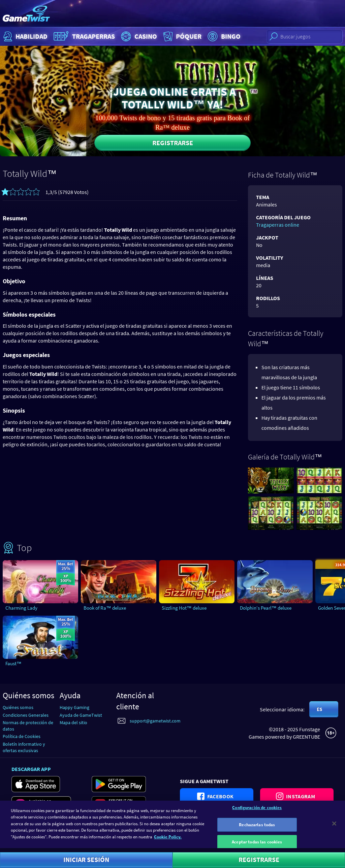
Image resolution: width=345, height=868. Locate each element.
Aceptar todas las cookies (257, 845)
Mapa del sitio (73, 722)
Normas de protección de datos (28, 726)
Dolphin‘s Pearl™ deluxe (266, 608)
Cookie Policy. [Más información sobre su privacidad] (168, 840)
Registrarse (173, 143)
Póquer (182, 36)
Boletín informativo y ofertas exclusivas (24, 747)
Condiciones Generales (26, 715)
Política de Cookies (22, 736)
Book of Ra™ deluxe (105, 608)
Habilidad (25, 36)
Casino (138, 36)
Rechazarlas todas (257, 828)
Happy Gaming (74, 707)
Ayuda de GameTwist (81, 715)
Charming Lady (21, 608)
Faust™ (13, 663)
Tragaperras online (278, 225)
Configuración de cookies (257, 811)
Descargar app (31, 769)
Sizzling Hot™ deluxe (184, 608)
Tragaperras (83, 36)
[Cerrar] (334, 827)
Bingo (223, 36)
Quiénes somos (18, 707)
